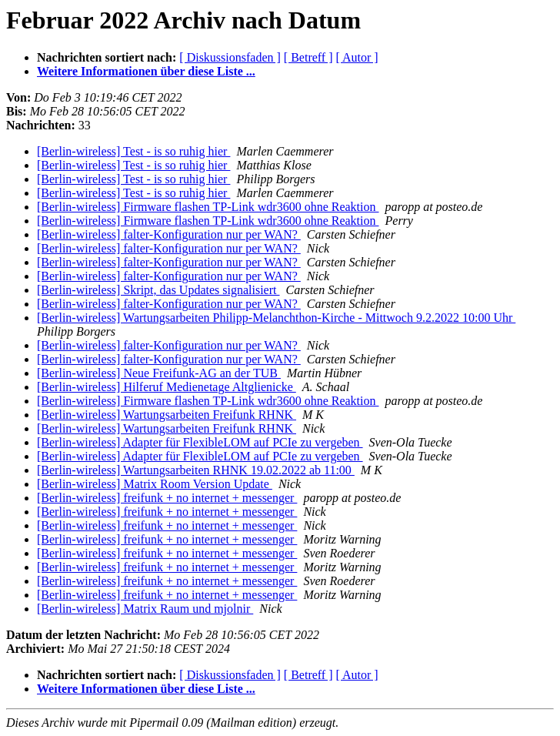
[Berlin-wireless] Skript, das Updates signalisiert (158, 290)
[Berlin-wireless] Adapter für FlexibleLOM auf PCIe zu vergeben (200, 442)
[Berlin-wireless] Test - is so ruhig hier (133, 151)
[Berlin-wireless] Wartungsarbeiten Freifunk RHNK (167, 415)
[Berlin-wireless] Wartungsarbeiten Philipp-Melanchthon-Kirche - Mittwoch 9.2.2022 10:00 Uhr (276, 318)
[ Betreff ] (308, 57)
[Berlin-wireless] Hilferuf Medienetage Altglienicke (167, 387)
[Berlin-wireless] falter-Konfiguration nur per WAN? (169, 234)
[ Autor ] (357, 57)
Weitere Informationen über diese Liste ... (146, 71)
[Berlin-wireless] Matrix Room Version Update (155, 484)
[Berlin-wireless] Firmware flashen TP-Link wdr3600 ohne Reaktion (208, 207)
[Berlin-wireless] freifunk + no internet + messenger (167, 498)
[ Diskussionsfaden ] (230, 57)
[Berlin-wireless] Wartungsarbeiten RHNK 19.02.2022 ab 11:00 (196, 470)
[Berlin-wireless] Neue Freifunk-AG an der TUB (159, 373)
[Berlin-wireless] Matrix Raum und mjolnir (145, 609)
